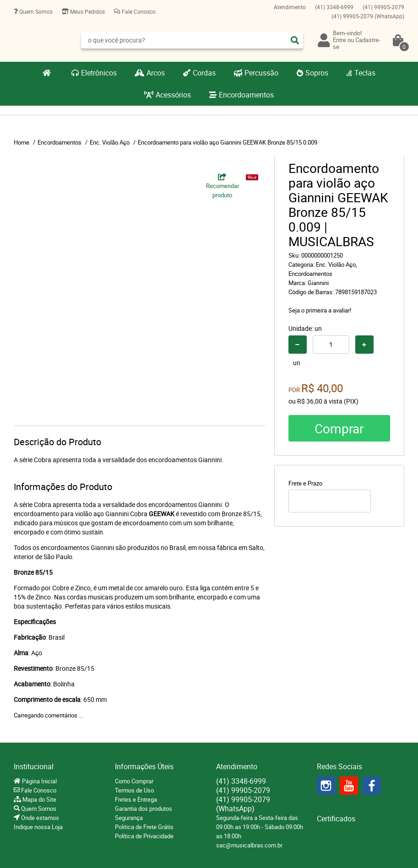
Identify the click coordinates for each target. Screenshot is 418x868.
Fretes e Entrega (136, 799)
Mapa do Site (39, 799)
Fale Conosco (138, 11)
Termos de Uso (134, 790)
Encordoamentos (246, 95)
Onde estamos (39, 818)
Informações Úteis (144, 766)
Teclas (365, 73)
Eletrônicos (99, 73)
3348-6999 (334, 7)
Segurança (129, 818)
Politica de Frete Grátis (144, 827)
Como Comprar (134, 781)
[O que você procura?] (295, 40)
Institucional (34, 766)
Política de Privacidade (144, 836)
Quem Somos (35, 11)
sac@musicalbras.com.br (249, 845)
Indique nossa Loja (38, 827)
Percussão (261, 73)
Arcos (156, 73)
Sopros (317, 73)
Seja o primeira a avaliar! (320, 310)
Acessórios (173, 95)
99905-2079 (383, 7)
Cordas (204, 73)
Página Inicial (39, 781)
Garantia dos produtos (144, 809)
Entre (339, 40)
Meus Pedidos (87, 11)
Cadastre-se (357, 43)
